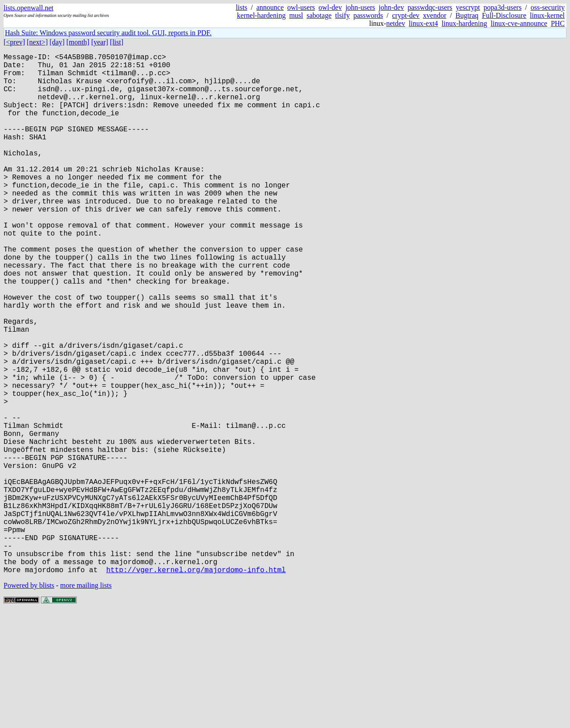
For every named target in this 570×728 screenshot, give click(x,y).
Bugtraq (467, 15)
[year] (100, 42)
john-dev (391, 7)
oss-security (548, 7)
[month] (78, 42)
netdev (396, 23)
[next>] (37, 42)
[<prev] (14, 42)
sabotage (319, 15)
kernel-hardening (261, 15)
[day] (57, 42)
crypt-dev (406, 15)
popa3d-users (503, 7)
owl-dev (330, 7)
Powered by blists (29, 701)
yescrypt (468, 7)
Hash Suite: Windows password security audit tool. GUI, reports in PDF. (108, 33)
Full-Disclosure (504, 15)
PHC (558, 23)
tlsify (342, 15)
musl (296, 15)
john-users (360, 7)
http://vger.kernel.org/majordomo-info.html (196, 685)
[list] (117, 42)
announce (270, 7)
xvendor (435, 15)
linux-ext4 (423, 23)
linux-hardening (464, 23)
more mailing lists (86, 701)
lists (241, 7)
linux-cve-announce (519, 23)
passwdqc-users (430, 7)
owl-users (301, 7)
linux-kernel (547, 15)
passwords (368, 15)
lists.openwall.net (28, 8)
